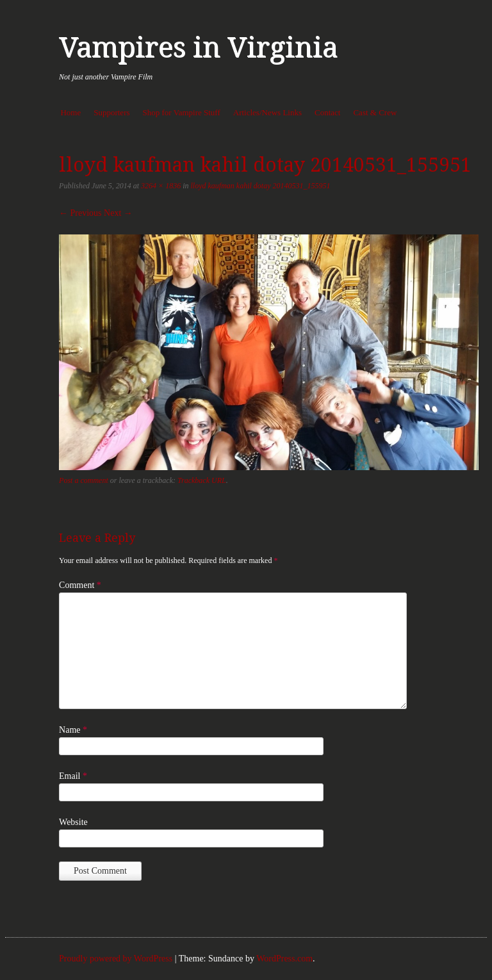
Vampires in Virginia (198, 47)
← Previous (80, 213)
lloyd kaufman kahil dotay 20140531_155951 (261, 186)
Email (73, 776)
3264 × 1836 (161, 186)
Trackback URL (202, 480)
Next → (118, 213)
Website (73, 822)
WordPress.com (284, 959)
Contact (327, 112)
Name (73, 730)
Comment (80, 585)
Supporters (111, 112)
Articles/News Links (267, 112)
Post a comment (84, 480)
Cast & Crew (375, 112)
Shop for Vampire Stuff (182, 112)
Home (70, 112)
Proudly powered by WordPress (116, 959)
